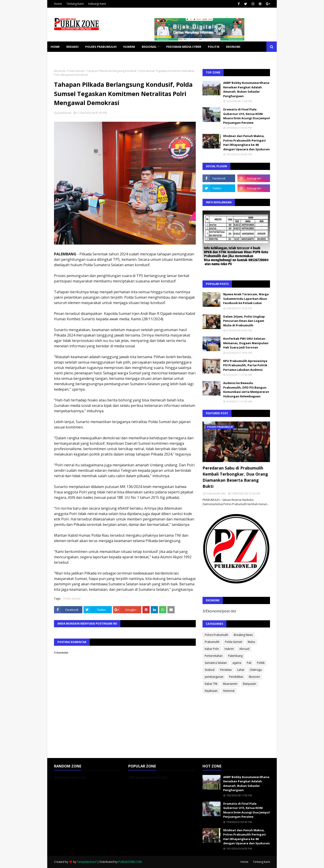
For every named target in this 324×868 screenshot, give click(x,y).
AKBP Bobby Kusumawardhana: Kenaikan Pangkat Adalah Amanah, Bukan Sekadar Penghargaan (247, 89)
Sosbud (210, 670)
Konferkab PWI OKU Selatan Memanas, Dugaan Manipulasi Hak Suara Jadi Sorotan (246, 343)
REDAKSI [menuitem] (72, 47)
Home (58, 4)
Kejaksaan (211, 691)
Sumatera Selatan (216, 663)
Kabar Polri (212, 649)
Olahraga (256, 670)
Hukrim (229, 649)
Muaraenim (230, 684)
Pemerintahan (214, 656)
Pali (249, 663)
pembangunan (214, 677)
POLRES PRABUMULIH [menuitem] (101, 47)
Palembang (235, 656)
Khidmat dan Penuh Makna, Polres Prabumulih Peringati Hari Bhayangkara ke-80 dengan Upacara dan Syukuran (246, 143)
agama (237, 663)
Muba (251, 642)
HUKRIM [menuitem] (129, 47)
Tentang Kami (75, 4)
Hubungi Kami (97, 4)
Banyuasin (250, 684)
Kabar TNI (211, 684)
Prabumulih (212, 642)
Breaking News (243, 635)
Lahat (241, 670)
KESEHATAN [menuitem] (59, 57)
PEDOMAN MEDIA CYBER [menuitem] (184, 47)
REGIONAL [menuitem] (149, 47)
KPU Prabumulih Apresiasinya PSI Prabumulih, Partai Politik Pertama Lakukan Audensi (245, 365)
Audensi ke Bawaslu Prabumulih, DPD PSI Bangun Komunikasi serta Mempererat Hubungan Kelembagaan (246, 390)
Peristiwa (226, 670)
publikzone (64, 113)
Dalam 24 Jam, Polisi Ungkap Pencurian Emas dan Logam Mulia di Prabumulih (244, 321)
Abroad (244, 649)
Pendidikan (236, 677)
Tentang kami (261, 862)
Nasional (229, 691)
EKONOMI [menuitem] (233, 47)
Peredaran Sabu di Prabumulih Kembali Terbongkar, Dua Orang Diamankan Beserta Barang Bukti (235, 477)
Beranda (60, 71)
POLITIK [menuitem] (214, 47)
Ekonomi (254, 677)
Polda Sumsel (76, 71)
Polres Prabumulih (216, 635)
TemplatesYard (87, 862)
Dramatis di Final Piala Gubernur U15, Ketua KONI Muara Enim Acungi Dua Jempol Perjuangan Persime (246, 116)
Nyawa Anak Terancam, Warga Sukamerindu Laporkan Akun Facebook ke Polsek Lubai (246, 299)
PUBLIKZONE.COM (130, 862)
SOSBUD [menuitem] (81, 57)
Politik (261, 663)
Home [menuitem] (55, 47)
